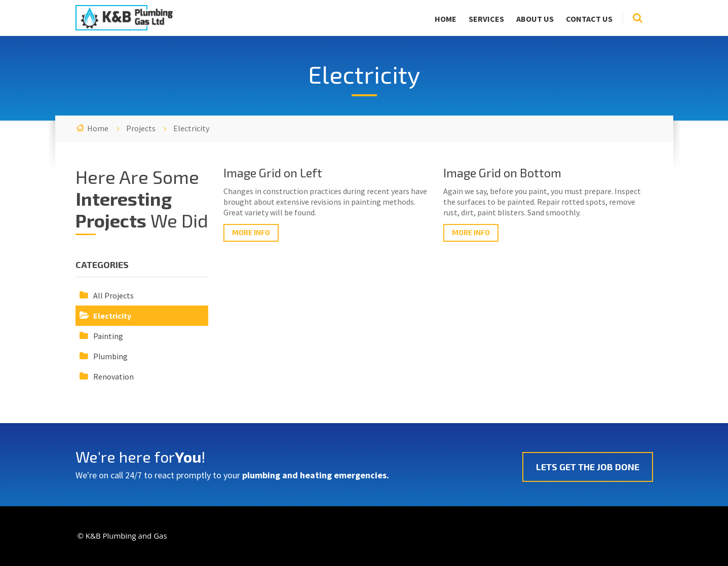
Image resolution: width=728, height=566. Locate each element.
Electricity (112, 316)
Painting (108, 336)
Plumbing (110, 356)
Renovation (113, 376)
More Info (251, 232)
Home (446, 19)
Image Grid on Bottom (502, 173)
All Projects (113, 295)
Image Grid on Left (273, 173)
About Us (535, 19)
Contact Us (589, 19)
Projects (141, 128)
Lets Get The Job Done (588, 467)
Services (486, 19)
